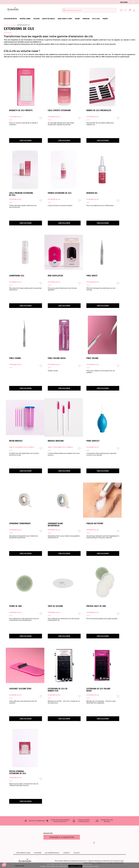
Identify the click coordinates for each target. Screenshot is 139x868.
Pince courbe (15, 358)
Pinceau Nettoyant (95, 523)
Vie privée (38, 853)
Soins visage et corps (65, 19)
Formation (86, 19)
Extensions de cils (23, 25)
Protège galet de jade (96, 606)
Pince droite (92, 276)
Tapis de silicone (55, 606)
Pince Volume (92, 358)
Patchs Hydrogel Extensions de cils (18, 772)
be (134, 2)
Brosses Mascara (56, 441)
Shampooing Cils (17, 276)
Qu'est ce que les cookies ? (91, 866)
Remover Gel (92, 193)
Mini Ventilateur (55, 276)
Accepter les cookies (75, 866)
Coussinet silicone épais (20, 689)
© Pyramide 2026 (25, 862)
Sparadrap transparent (20, 523)
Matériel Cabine (25, 19)
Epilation (36, 19)
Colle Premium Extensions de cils (21, 194)
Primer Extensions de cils (60, 193)
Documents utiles (23, 853)
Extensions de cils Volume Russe (98, 690)
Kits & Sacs (96, 19)
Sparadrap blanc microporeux (55, 525)
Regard (77, 19)
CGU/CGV (77, 853)
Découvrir (26, 140)
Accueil (6, 25)
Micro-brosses (16, 441)
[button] (4, 865)
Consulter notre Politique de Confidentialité (54, 866)
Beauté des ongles (49, 19)
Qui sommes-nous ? (52, 853)
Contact (67, 853)
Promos (105, 19)
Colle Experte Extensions (59, 110)
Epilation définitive (10, 19)
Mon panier (124, 2)
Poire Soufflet (93, 441)
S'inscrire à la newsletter (62, 837)
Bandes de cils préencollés (99, 110)
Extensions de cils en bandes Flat (58, 690)
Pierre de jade (15, 606)
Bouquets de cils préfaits (21, 110)
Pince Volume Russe (57, 358)
